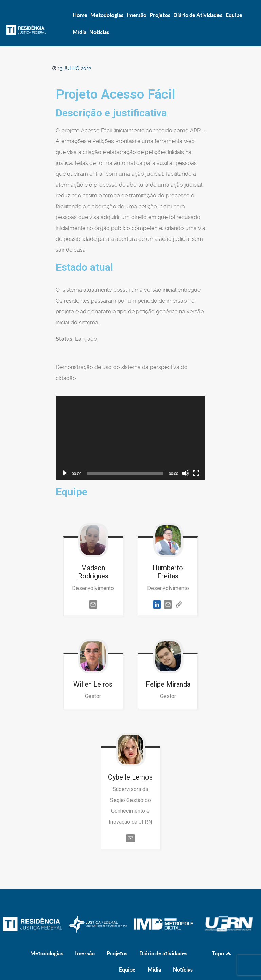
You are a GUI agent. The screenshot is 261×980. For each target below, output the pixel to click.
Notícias (183, 955)
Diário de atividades (163, 939)
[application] (131, 438)
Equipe (127, 955)
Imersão (85, 939)
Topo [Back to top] (222, 939)
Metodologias (47, 939)
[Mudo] (186, 473)
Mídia (154, 955)
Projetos (117, 939)
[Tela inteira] (196, 473)
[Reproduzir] (65, 473)
